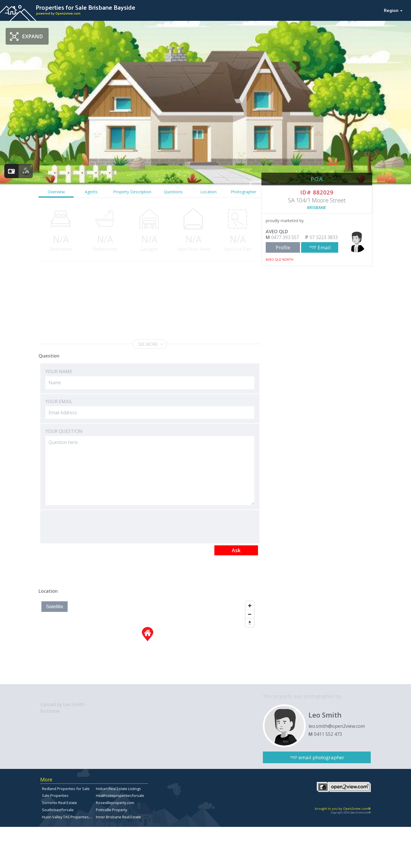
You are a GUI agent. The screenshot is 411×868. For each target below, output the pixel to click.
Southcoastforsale (58, 810)
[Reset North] (250, 623)
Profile (283, 247)
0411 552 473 (328, 734)
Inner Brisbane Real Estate (118, 817)
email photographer (321, 757)
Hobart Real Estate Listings (118, 789)
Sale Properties (55, 795)
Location (208, 192)
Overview (56, 192)
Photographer (243, 192)
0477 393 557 (285, 237)
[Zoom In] (250, 606)
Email (324, 247)
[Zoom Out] (250, 614)
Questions (173, 192)
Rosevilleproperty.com (115, 803)
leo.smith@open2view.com (337, 726)
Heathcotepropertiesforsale (120, 795)
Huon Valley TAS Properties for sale (72, 817)
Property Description (132, 192)
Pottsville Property (111, 810)
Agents (91, 192)
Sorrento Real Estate (60, 803)
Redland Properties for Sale (66, 789)
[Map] (148, 641)
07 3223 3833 (324, 237)
